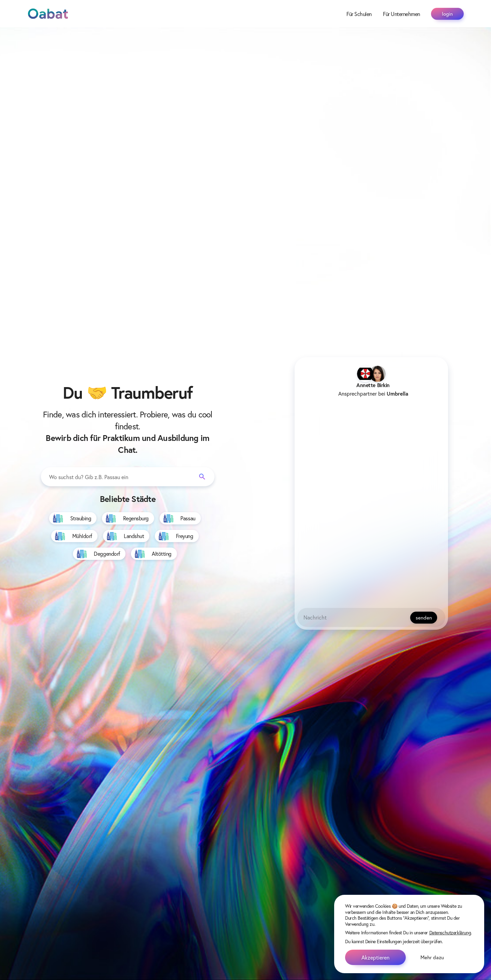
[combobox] (128, 477)
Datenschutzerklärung (450, 932)
